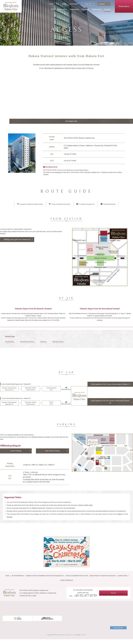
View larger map (116, 121)
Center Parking (16, 455)
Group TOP (88, 4)
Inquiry (64, 4)
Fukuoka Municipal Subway (31, 342)
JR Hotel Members (18, 581)
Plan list (113, 598)
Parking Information (111, 204)
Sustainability (74, 4)
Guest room (62, 9)
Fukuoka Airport (10, 342)
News (51, 4)
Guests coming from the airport (59, 204)
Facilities (85, 9)
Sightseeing (97, 9)
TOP (52, 9)
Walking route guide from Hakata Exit (17, 242)
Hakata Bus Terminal (67, 342)
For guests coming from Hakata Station (28, 204)
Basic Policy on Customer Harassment (103, 581)
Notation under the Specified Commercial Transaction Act (45, 581)
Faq (57, 4)
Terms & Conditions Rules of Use (77, 581)
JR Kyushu (50, 342)
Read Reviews (118, 633)
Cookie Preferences (66, 585)
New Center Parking (52, 455)
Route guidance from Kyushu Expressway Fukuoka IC (111, 386)
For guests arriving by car (87, 204)
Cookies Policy (122, 581)
